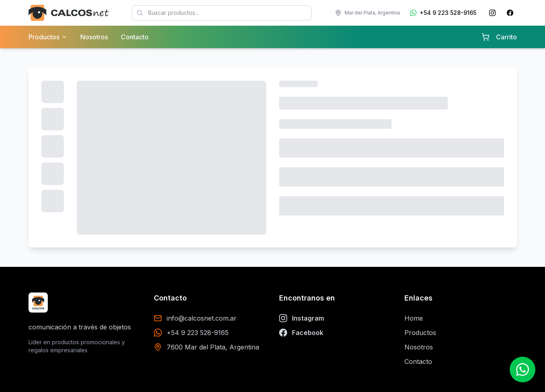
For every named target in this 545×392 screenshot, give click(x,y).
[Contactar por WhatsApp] (523, 370)
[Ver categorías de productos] (64, 37)
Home (414, 318)
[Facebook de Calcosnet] (510, 13)
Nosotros (94, 37)
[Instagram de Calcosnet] (492, 13)
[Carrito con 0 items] (486, 37)
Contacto (135, 37)
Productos (420, 333)
